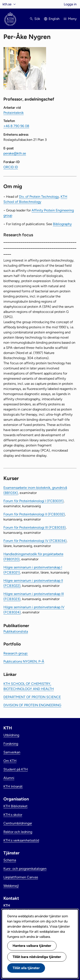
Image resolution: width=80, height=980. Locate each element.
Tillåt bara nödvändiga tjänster (37, 957)
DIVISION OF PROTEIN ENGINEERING (32, 705)
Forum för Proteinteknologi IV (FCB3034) (35, 541)
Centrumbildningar (18, 823)
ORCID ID (11, 167)
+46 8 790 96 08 (16, 126)
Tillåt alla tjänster (26, 968)
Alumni (9, 778)
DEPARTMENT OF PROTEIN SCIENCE (32, 697)
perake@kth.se (15, 153)
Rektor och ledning (18, 832)
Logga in (70, 4)
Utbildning (11, 735)
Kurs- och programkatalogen (25, 869)
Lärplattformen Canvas (21, 877)
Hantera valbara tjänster (32, 946)
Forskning (11, 744)
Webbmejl (11, 886)
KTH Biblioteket (15, 806)
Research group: (16, 653)
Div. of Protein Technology (39, 197)
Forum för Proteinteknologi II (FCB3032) (34, 514)
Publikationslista (16, 631)
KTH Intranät (13, 786)
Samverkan (12, 752)
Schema (10, 860)
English (54, 19)
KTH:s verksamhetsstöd (21, 840)
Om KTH (10, 761)
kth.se (7, 4)
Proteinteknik (14, 113)
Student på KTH (16, 769)
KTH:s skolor (13, 815)
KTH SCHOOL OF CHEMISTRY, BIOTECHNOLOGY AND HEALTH (29, 686)
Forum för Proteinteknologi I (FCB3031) (33, 501)
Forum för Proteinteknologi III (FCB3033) (35, 527)
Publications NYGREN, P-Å (24, 661)
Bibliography (62, 224)
